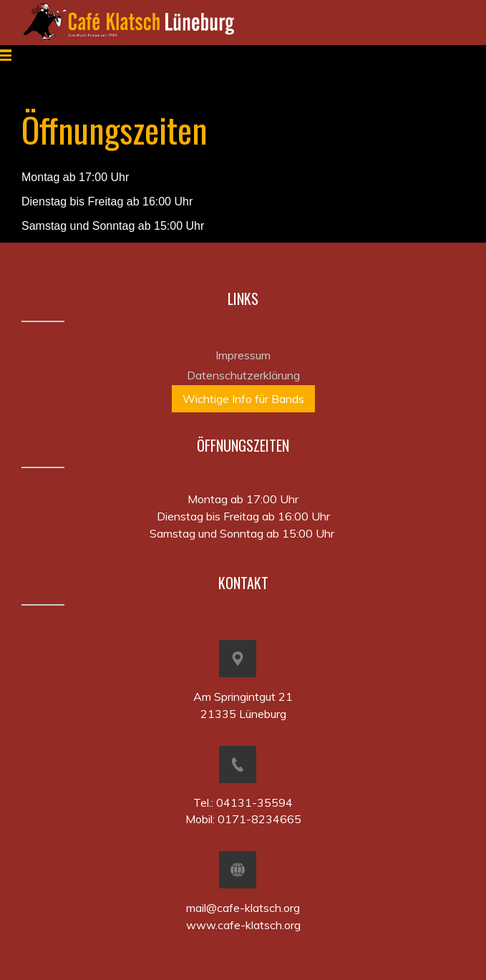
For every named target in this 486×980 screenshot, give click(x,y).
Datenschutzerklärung (243, 375)
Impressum (243, 355)
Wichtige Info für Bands (243, 399)
